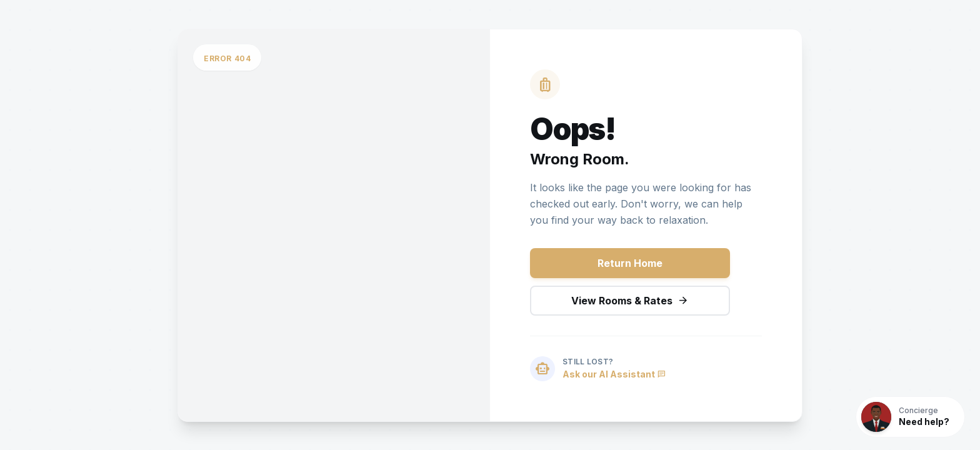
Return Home (630, 263)
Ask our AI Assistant (614, 374)
